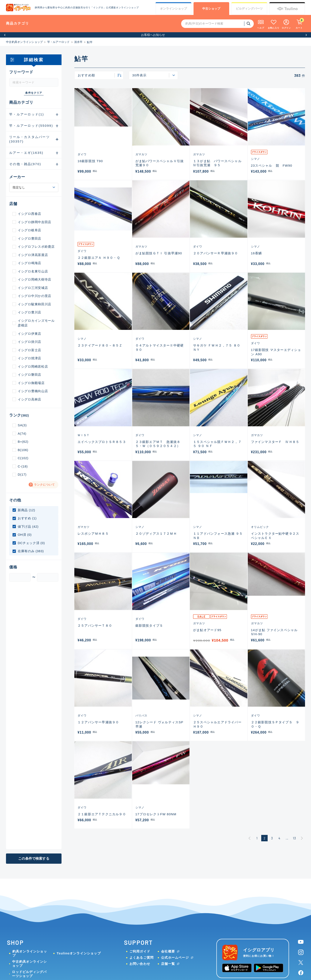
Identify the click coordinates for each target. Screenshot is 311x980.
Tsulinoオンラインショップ (79, 953)
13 (294, 838)
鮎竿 (90, 42)
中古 (211, 9)
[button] (5, 35)
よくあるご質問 (142, 957)
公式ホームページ (175, 957)
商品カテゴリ (18, 23)
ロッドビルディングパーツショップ (29, 974)
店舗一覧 (168, 964)
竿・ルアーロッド (59, 42)
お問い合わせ (140, 964)
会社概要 (168, 951)
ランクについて (44, 485)
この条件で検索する (34, 858)
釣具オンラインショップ (30, 953)
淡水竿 (78, 42)
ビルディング (249, 9)
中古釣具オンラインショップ (24, 42)
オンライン (173, 9)
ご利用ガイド (140, 951)
